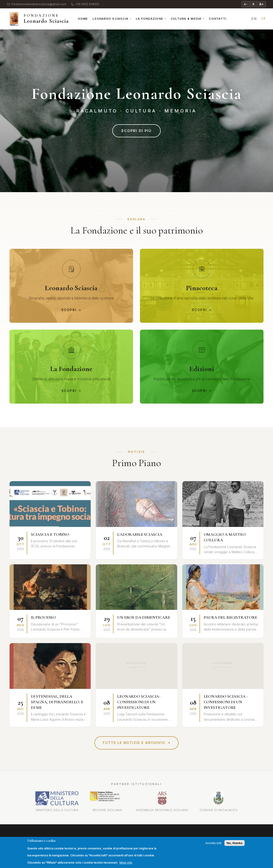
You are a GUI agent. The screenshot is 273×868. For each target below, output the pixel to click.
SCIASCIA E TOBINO (50, 535)
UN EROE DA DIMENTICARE (144, 618)
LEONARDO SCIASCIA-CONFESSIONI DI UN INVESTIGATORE (139, 702)
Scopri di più (136, 131)
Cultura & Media (186, 19)
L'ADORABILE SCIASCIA (140, 535)
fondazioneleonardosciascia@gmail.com (37, 4)
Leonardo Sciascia (110, 19)
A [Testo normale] (253, 4)
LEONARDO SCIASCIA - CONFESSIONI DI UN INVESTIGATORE (226, 702)
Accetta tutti (213, 843)
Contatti (218, 19)
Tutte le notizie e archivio (137, 743)
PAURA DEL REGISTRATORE (230, 618)
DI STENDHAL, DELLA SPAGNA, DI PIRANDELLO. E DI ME (57, 702)
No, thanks (234, 843)
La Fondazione (150, 19)
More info (126, 863)
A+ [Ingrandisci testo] (261, 4)
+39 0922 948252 (85, 4)
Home (83, 19)
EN (254, 19)
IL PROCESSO (43, 618)
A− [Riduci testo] (246, 4)
